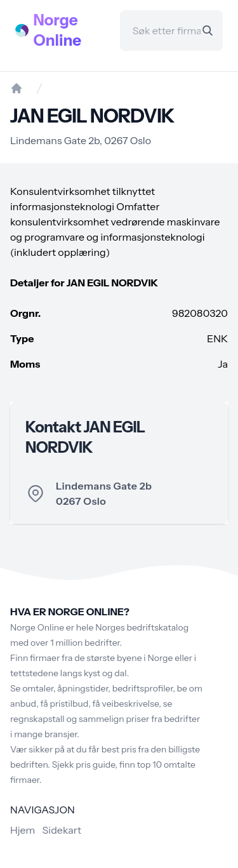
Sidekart (62, 830)
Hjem (23, 830)
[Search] (208, 30)
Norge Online (58, 30)
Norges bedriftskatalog (142, 627)
